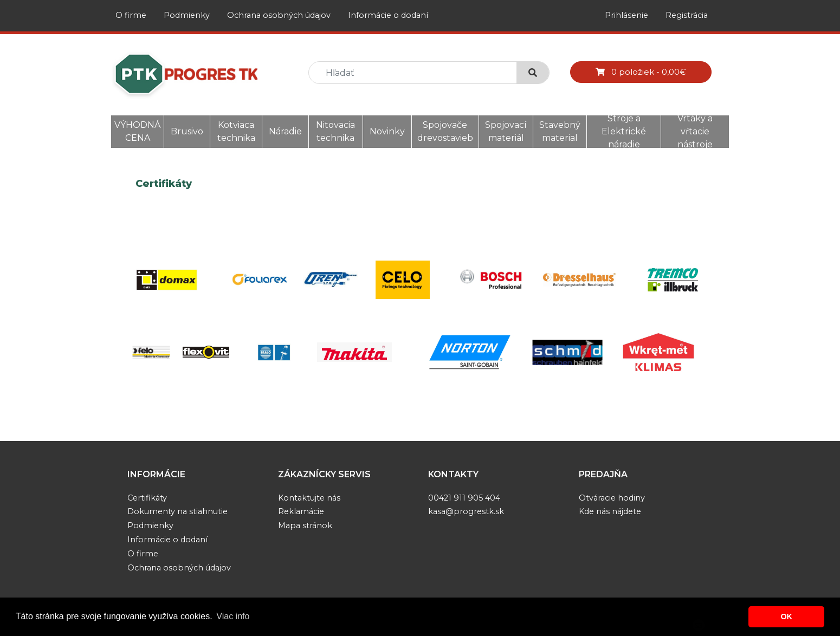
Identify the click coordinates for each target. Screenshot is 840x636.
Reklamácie (301, 511)
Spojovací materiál (506, 131)
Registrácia (687, 15)
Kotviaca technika (236, 131)
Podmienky (187, 15)
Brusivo (187, 131)
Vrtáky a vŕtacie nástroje (695, 131)
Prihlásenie (626, 15)
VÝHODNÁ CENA (137, 131)
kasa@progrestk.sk (466, 511)
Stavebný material (560, 131)
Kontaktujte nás (309, 498)
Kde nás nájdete (610, 511)
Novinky (387, 131)
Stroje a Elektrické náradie (624, 131)
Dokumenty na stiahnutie (177, 511)
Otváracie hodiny (612, 498)
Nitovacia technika (335, 131)
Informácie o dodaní (388, 15)
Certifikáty (147, 498)
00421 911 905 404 (464, 498)
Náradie (285, 131)
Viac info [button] (233, 616)
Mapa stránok (305, 525)
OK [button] (786, 616)
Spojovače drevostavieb (445, 131)
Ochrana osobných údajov (279, 15)
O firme (131, 15)
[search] (417, 73)
